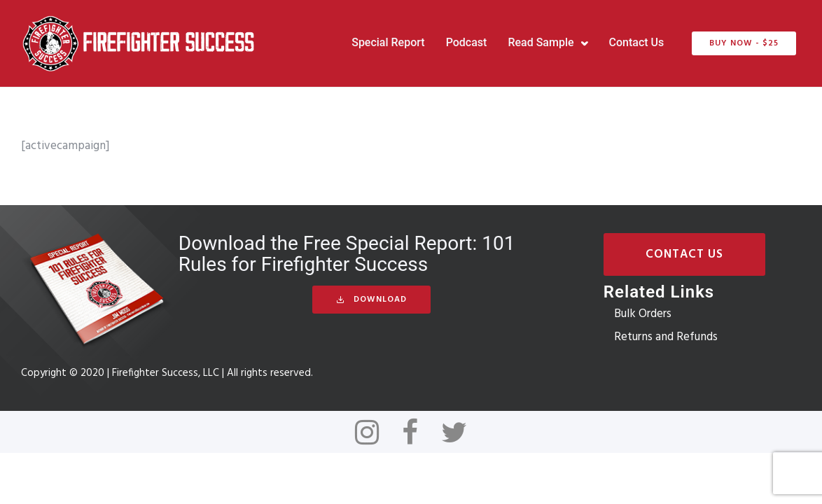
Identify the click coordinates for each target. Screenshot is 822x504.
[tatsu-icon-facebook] (416, 432)
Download (371, 300)
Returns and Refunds (666, 337)
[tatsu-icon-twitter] (454, 432)
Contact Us (637, 42)
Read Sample (541, 42)
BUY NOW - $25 (744, 43)
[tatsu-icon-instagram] (373, 432)
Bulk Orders (643, 314)
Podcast (467, 42)
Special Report (388, 42)
